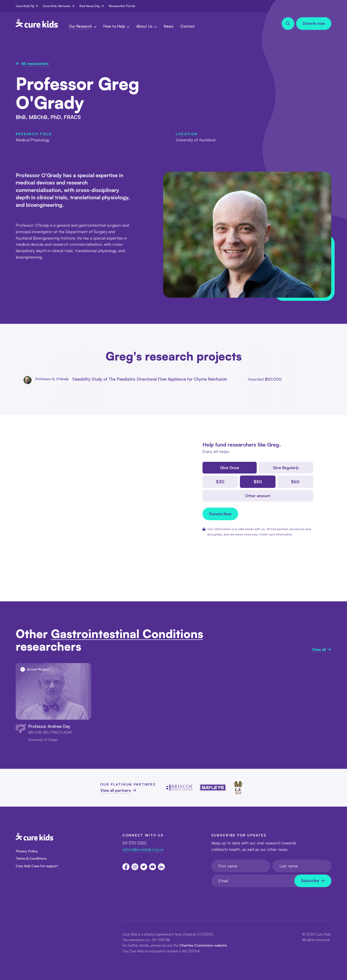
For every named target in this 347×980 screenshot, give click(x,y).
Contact (188, 26)
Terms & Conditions (31, 858)
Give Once (229, 468)
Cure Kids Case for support (37, 866)
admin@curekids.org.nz (143, 849)
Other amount (258, 496)
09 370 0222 (134, 843)
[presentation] (245, 898)
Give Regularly (286, 468)
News (169, 26)
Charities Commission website (203, 945)
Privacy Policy (27, 851)
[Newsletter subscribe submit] (313, 881)
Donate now (314, 23)
